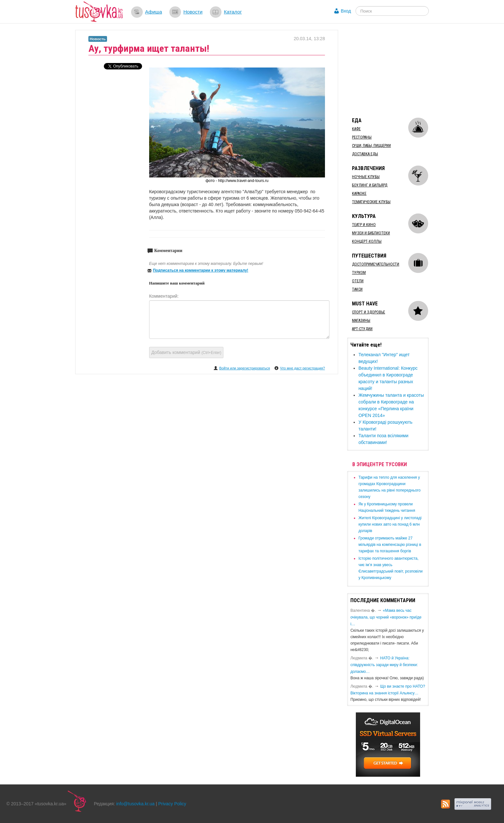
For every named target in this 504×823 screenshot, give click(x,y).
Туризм (359, 273)
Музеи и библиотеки (371, 233)
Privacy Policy (172, 804)
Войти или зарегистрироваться (245, 368)
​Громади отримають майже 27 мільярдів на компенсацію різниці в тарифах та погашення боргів (390, 545)
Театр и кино (364, 225)
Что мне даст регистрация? (302, 368)
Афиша (153, 12)
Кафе (356, 129)
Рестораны (362, 137)
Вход (346, 11)
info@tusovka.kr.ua (135, 804)
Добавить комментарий (186, 352)
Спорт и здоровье (369, 312)
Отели (358, 281)
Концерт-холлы (367, 241)
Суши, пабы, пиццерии (371, 146)
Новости (193, 12)
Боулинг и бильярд (370, 185)
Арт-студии (362, 329)
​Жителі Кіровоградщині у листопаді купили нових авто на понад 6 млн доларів (390, 524)
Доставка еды (365, 154)
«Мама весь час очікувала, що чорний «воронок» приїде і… (386, 617)
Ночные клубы (366, 177)
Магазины (361, 321)
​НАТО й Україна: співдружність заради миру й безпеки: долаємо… (384, 665)
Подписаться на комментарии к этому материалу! (201, 270)
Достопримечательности (376, 264)
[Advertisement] (395, 70)
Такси (357, 289)
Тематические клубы (371, 202)
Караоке (359, 194)
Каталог (233, 12)
